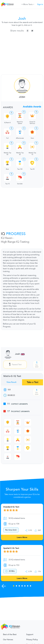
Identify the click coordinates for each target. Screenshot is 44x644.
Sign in (40, 4)
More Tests (28, 4)
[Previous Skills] (4, 586)
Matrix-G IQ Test (12, 376)
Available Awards (32, 107)
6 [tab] (28, 586)
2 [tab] (16, 586)
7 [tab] (31, 586)
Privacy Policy (32, 640)
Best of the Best (10, 634)
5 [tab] (25, 586)
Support (30, 634)
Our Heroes (8, 640)
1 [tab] (14, 586)
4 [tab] (22, 586)
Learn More (22, 538)
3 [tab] (19, 586)
